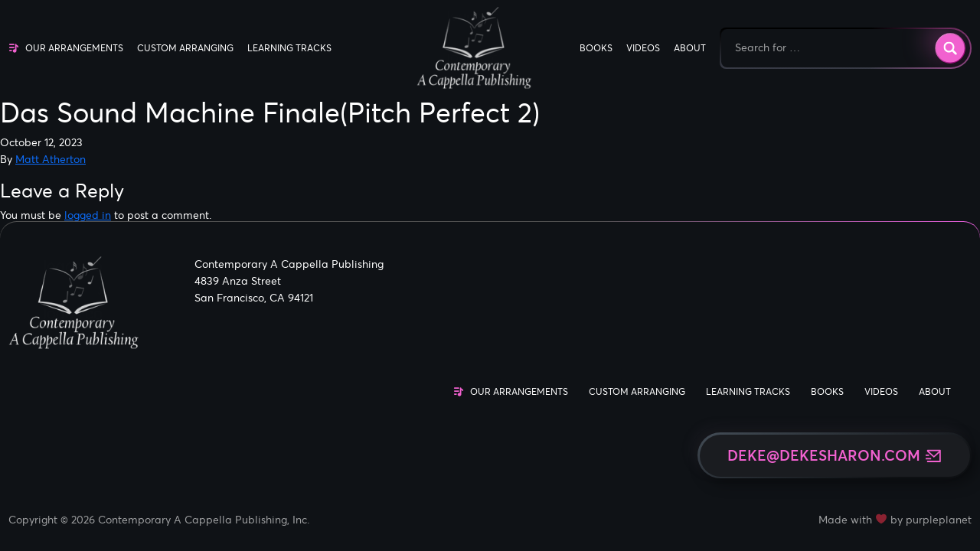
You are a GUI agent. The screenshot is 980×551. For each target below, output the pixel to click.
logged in (88, 215)
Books (596, 48)
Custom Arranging (185, 48)
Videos (643, 48)
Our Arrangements (74, 48)
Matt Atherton (51, 159)
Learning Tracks (289, 48)
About (690, 48)
